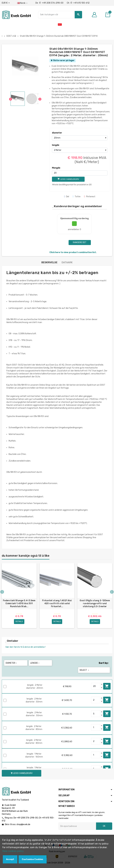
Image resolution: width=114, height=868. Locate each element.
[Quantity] (96, 687)
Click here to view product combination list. (73, 252)
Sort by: (104, 664)
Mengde (56, 168)
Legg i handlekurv (107, 687)
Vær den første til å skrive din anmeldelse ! (25, 648)
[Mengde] (80, 173)
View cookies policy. (13, 851)
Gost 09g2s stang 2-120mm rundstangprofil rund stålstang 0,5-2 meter (95, 604)
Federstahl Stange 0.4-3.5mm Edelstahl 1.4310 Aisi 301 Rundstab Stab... (19, 604)
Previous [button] (2, 592)
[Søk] (60, 15)
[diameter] (80, 138)
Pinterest (90, 197)
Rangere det (80, 242)
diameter (57, 133)
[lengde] (80, 150)
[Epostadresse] (77, 827)
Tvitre (77, 197)
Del (67, 197)
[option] (19, 596)
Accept (10, 859)
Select (85, 671)
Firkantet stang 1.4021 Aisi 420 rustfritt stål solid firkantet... (57, 604)
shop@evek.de (23, 825)
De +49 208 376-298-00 (50, 3)
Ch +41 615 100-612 (78, 3)
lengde (56, 145)
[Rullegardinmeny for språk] (23, 3)
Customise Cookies (33, 859)
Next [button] (112, 592)
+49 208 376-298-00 (27, 819)
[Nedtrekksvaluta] (6, 3)
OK (104, 827)
